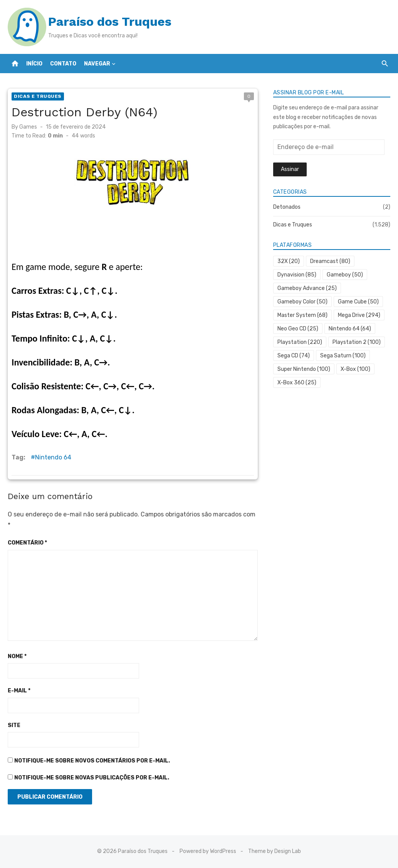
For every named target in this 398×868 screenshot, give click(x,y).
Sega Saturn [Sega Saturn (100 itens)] (343, 356)
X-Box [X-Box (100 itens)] (355, 369)
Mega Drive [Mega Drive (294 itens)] (359, 315)
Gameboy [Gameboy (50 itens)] (345, 275)
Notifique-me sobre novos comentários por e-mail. (92, 761)
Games (28, 127)
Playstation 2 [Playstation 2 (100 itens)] (357, 342)
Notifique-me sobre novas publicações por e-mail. (92, 778)
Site (14, 725)
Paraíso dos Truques (110, 22)
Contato (63, 64)
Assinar (290, 169)
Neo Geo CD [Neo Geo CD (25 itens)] (298, 329)
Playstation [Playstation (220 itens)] (300, 342)
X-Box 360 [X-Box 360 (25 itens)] (297, 383)
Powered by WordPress (208, 851)
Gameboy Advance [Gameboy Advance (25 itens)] (307, 288)
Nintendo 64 (53, 457)
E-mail (19, 691)
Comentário (27, 543)
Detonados (287, 207)
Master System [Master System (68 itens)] (302, 315)
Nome (17, 656)
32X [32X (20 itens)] (289, 261)
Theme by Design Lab (275, 851)
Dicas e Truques (38, 96)
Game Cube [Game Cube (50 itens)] (358, 302)
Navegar (97, 64)
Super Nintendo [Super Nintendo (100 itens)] (304, 369)
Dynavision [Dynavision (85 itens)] (297, 275)
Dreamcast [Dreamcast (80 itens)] (330, 261)
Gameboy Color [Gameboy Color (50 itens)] (302, 302)
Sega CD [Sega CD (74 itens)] (294, 356)
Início (34, 64)
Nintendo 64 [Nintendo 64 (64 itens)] (350, 329)
